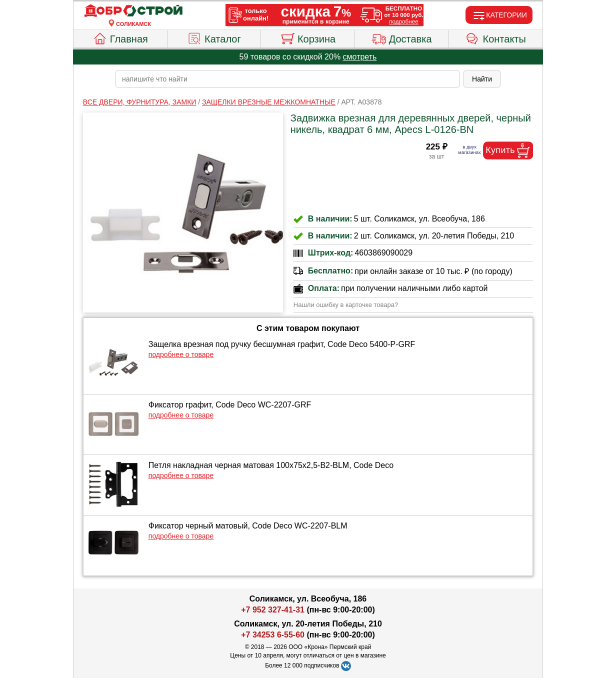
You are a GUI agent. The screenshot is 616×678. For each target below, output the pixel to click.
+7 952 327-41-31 (273, 610)
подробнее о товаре (181, 354)
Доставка (402, 37)
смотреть (360, 57)
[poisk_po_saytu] (287, 79)
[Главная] (133, 11)
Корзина (308, 37)
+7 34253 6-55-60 (273, 635)
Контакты (496, 37)
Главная (120, 37)
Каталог (214, 37)
